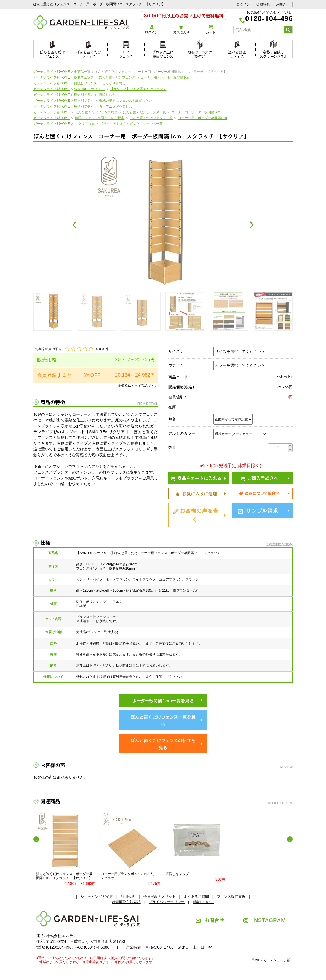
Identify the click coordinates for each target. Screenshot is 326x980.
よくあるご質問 (196, 897)
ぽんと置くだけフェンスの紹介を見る (163, 744)
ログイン (243, 4)
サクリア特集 (85, 124)
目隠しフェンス (85, 83)
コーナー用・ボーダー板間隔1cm (165, 77)
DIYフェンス (126, 53)
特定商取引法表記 (126, 902)
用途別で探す (84, 95)
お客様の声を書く (196, 514)
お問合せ (283, 4)
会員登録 (263, 4)
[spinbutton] (278, 448)
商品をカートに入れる (196, 478)
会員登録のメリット (160, 897)
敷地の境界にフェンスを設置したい (125, 101)
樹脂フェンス (84, 77)
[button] (290, 446)
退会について (203, 902)
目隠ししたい (109, 95)
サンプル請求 (258, 510)
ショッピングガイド (97, 897)
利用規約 (128, 897)
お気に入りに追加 (196, 493)
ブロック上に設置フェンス (163, 53)
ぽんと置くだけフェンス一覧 (145, 112)
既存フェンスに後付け (200, 53)
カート (211, 29)
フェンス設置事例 (231, 897)
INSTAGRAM (264, 920)
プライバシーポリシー (167, 902)
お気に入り (181, 29)
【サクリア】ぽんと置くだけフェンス (138, 89)
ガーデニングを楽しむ (116, 106)
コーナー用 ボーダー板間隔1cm (196, 112)
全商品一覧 (82, 72)
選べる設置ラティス (237, 53)
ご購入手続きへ (260, 478)
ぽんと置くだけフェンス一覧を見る (163, 720)
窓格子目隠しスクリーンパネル (273, 53)
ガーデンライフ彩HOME (52, 72)
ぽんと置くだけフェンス (52, 53)
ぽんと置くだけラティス (89, 53)
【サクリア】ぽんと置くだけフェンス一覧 (131, 124)
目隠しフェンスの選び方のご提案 (100, 118)
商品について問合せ (259, 493)
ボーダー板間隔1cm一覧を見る (163, 700)
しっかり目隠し (114, 83)
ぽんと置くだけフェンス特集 (96, 112)
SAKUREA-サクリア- (89, 89)
